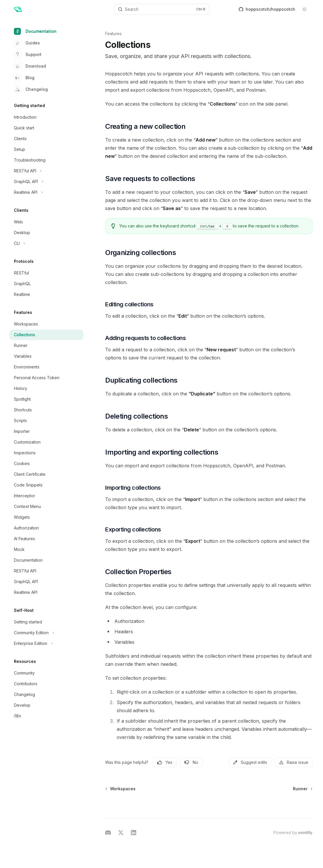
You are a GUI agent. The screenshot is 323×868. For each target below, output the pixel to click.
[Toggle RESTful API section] (46, 171)
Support (28, 55)
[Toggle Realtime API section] (46, 192)
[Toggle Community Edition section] (46, 633)
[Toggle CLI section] (46, 243)
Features (113, 34)
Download (30, 66)
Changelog (31, 89)
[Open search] (161, 9)
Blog (24, 78)
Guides (27, 43)
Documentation (35, 31)
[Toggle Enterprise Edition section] (46, 643)
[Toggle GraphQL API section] (46, 182)
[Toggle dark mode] (304, 9)
